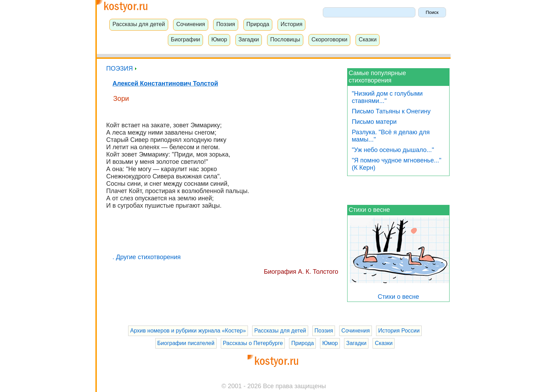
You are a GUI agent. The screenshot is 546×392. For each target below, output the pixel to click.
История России (399, 331)
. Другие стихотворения (147, 257)
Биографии (186, 39)
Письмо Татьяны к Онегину (391, 111)
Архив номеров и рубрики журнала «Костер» (188, 331)
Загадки (249, 39)
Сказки (368, 39)
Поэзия (226, 24)
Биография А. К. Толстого (301, 272)
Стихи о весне (369, 210)
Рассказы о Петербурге (253, 343)
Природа (258, 24)
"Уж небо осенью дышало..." (393, 150)
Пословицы (285, 39)
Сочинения (191, 24)
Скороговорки (329, 39)
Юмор (219, 39)
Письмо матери (374, 122)
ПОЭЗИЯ (121, 69)
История (292, 24)
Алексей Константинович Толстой (165, 83)
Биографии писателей (186, 343)
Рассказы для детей (139, 24)
